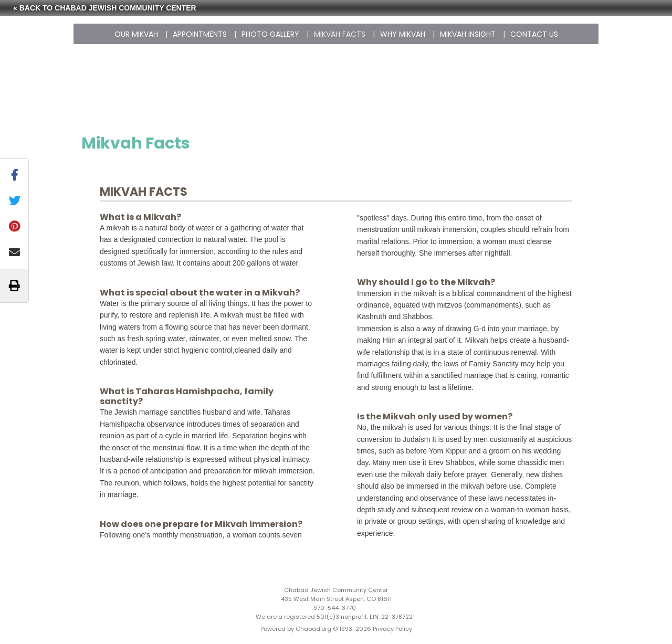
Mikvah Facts (340, 34)
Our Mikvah (136, 34)
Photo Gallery (270, 34)
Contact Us (534, 34)
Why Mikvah (403, 34)
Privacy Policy (392, 629)
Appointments (200, 34)
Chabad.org (313, 629)
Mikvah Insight (468, 34)
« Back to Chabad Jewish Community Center (105, 8)
